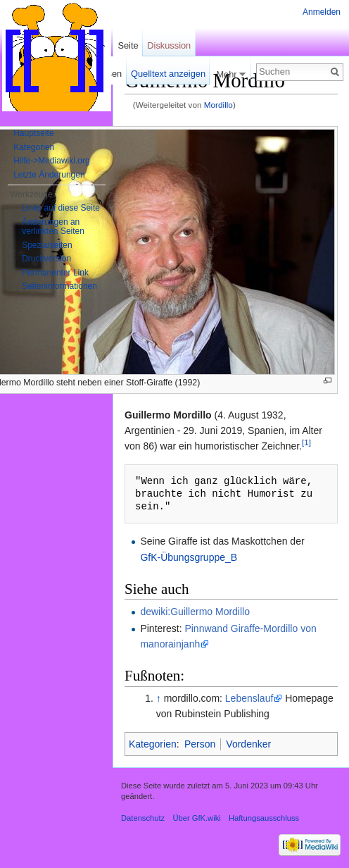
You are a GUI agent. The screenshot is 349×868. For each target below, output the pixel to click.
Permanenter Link (55, 273)
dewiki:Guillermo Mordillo (195, 612)
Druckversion (46, 259)
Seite (128, 45)
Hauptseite (33, 133)
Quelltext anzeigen (168, 74)
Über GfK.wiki (196, 818)
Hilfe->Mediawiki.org (51, 161)
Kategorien (153, 744)
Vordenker (248, 744)
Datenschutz (143, 818)
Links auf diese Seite (61, 208)
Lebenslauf (249, 698)
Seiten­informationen (59, 286)
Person (200, 744)
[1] (306, 443)
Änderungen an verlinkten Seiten (53, 227)
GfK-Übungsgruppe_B (189, 557)
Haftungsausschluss (264, 818)
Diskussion (169, 45)
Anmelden (322, 12)
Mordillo (218, 105)
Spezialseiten (47, 245)
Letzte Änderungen (49, 175)
